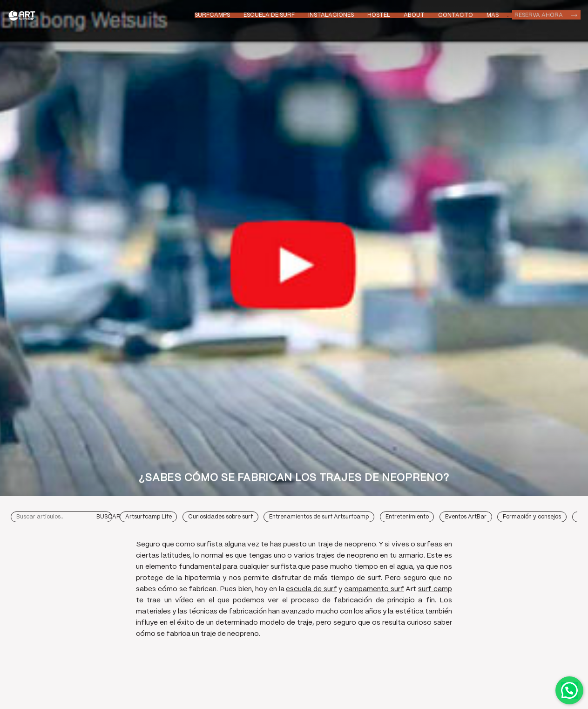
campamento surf (374, 589)
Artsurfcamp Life (149, 517)
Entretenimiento (407, 517)
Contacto (456, 15)
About (414, 15)
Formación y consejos (532, 517)
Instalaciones (331, 15)
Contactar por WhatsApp (569, 690)
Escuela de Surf (269, 15)
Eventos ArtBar (466, 517)
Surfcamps (212, 15)
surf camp (435, 589)
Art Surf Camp (24, 15)
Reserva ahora (539, 14)
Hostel (379, 15)
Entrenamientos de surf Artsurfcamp (319, 517)
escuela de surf (311, 589)
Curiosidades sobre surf (220, 517)
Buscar (108, 517)
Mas (493, 14)
